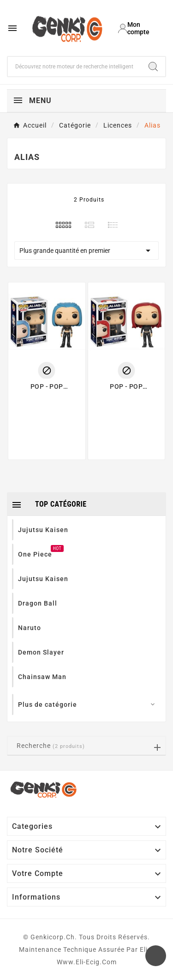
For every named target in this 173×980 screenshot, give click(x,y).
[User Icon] (139, 28)
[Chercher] (75, 67)
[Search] (153, 67)
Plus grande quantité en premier (86, 251)
